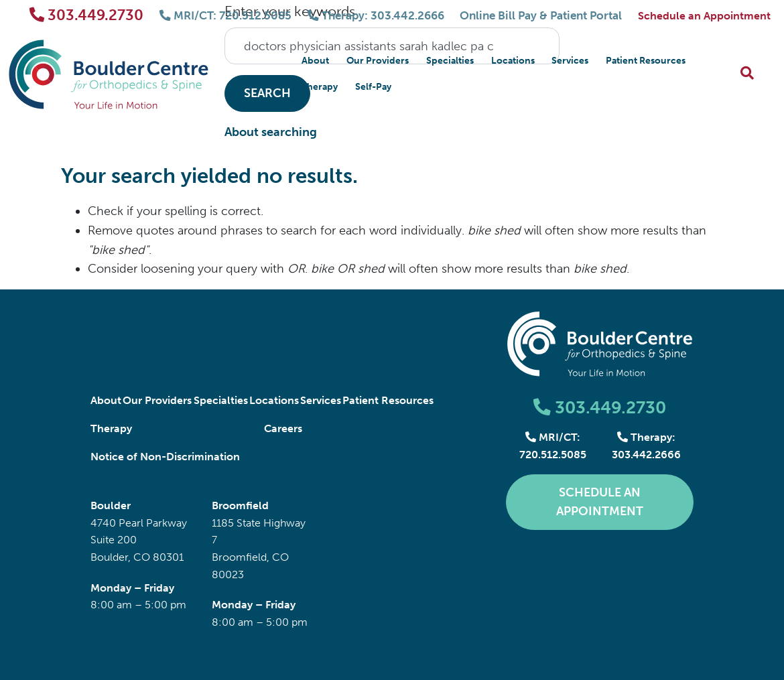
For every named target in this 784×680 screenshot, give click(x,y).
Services (570, 61)
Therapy (320, 87)
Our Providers (378, 61)
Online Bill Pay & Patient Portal (540, 16)
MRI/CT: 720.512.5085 (230, 16)
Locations (513, 61)
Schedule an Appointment (704, 16)
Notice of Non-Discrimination (165, 457)
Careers (283, 428)
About (315, 61)
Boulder (111, 505)
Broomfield (240, 505)
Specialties (450, 61)
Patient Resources (646, 61)
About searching (271, 132)
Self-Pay (373, 87)
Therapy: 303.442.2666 (377, 16)
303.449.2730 (91, 15)
